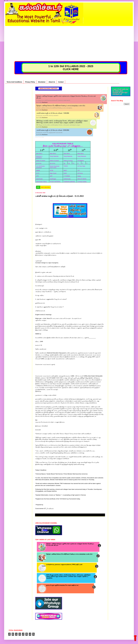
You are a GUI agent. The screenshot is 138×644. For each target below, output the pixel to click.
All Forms (80, 173)
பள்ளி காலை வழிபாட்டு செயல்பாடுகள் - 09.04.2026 (53, 130)
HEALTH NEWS (82, 179)
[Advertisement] (69, 41)
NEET (65, 170)
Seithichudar (67, 179)
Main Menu (39, 154)
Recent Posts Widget (40, 137)
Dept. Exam (53, 173)
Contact (61, 82)
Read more (45, 102)
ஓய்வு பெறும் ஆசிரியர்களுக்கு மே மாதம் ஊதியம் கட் (62, 585)
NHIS (65, 173)
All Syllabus (81, 161)
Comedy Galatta (82, 182)
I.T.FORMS (67, 176)
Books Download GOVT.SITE (55, 167)
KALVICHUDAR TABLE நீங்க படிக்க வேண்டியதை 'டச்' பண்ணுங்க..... (63, 145)
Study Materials (54, 156)
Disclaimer (42, 82)
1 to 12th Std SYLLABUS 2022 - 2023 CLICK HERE (71, 68)
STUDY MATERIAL (55, 182)
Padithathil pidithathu (69, 182)
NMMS (38, 170)
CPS (37, 176)
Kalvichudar (39, 179)
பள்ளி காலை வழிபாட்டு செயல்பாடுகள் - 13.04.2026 (53, 113)
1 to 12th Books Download (40, 167)
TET (79, 170)
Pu (74, 163)
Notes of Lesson (41, 161)
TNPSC (66, 166)
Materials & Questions (39, 157)
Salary (79, 176)
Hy (69, 163)
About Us (52, 82)
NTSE (52, 170)
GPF (51, 176)
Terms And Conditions (14, 82)
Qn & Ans (39, 163)
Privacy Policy (30, 82)
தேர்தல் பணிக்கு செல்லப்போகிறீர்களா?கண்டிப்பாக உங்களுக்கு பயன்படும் (61, 106)
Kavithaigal (53, 179)
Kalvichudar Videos (41, 182)
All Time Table (81, 166)
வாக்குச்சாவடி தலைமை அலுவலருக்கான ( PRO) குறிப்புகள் (64, 564)
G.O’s (38, 173)
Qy (64, 163)
